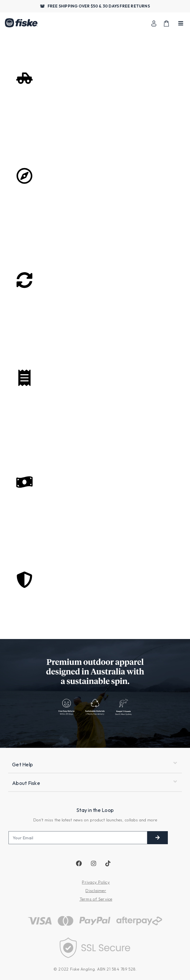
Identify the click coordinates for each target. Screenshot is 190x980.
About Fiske (26, 783)
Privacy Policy (96, 882)
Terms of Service (96, 899)
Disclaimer (96, 890)
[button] (95, 765)
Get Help (22, 764)
